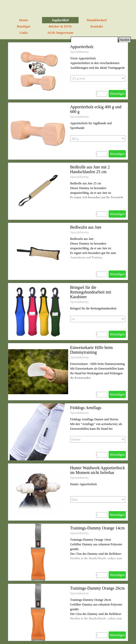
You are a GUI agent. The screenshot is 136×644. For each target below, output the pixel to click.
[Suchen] (94, 40)
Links (24, 33)
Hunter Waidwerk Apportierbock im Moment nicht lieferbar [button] (98, 470)
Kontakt (97, 26)
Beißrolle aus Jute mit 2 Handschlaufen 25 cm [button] (90, 169)
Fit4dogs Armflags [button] (86, 408)
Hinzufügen (117, 94)
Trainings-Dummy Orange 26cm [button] (97, 588)
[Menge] (102, 94)
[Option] (98, 78)
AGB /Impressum (60, 33)
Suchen (125, 40)
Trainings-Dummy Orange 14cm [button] (97, 528)
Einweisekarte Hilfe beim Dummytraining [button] (92, 350)
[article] (68, 71)
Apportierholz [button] (82, 47)
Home (23, 20)
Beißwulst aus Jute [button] (86, 227)
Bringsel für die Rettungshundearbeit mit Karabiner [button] (91, 292)
